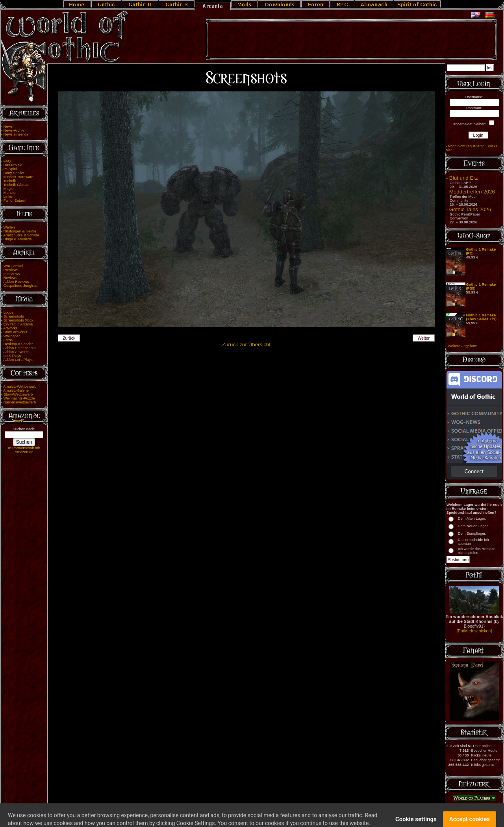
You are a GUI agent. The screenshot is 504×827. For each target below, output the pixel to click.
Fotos (8, 340)
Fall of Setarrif (15, 201)
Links (8, 197)
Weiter (424, 338)
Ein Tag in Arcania (18, 324)
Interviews (12, 274)
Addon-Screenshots (19, 348)
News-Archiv (14, 130)
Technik (10, 181)
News (8, 126)
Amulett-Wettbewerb (20, 387)
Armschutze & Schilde (21, 235)
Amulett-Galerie (16, 390)
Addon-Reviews (16, 282)
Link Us (253, 812)
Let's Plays (12, 356)
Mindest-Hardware (19, 177)
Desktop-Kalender (18, 344)
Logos (8, 312)
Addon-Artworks (16, 352)
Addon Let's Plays (18, 360)
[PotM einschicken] (474, 631)
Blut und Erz (464, 178)
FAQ (7, 161)
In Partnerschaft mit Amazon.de (24, 450)
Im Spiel (10, 169)
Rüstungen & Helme (20, 231)
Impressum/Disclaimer (214, 812)
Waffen (9, 227)
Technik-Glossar (17, 185)
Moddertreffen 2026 (472, 192)
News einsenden (17, 134)
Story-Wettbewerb (18, 394)
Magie (8, 189)
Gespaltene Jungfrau (21, 286)
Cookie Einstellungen (280, 812)
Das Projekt (13, 165)
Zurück (69, 338)
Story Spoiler (14, 173)
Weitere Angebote (462, 346)
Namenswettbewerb (20, 402)
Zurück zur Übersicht (246, 345)
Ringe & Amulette (18, 239)
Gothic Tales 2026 (470, 209)
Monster (10, 193)
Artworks (10, 328)
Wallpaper (12, 336)
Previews (11, 270)
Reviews (10, 278)
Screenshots (14, 316)
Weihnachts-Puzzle (19, 398)
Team (240, 812)
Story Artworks (15, 332)
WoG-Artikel (13, 266)
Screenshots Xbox (19, 320)
